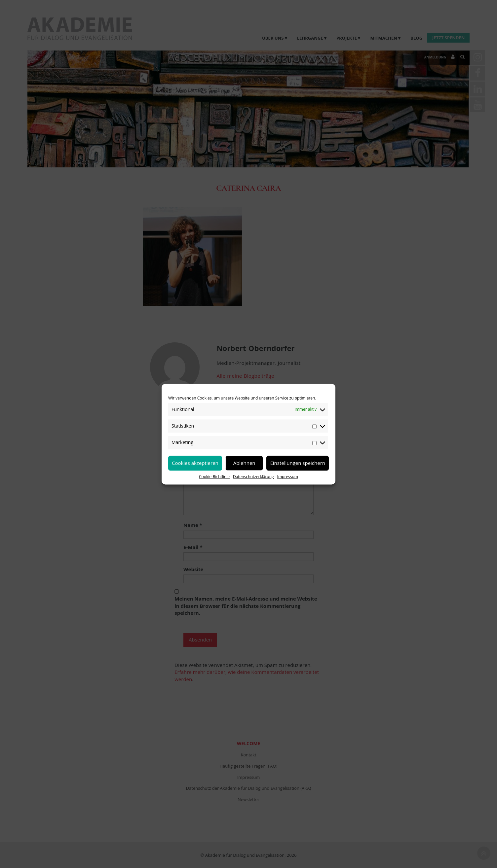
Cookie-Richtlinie (214, 477)
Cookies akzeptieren (195, 463)
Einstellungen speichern (298, 463)
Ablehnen (244, 463)
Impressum (288, 477)
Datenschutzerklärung (253, 477)
